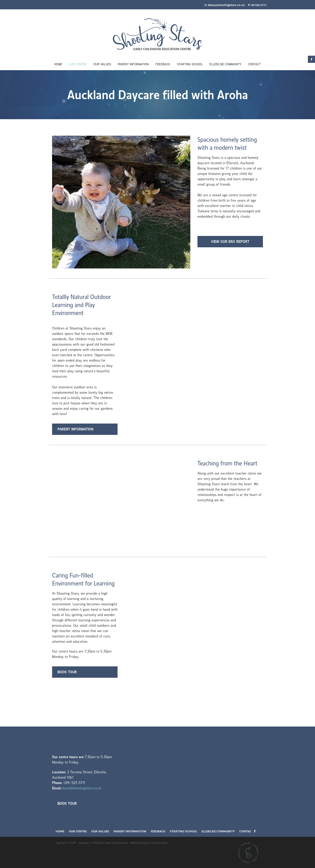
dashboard (84, 843)
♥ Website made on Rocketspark (110, 843)
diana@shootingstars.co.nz (226, 5)
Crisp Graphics (160, 843)
